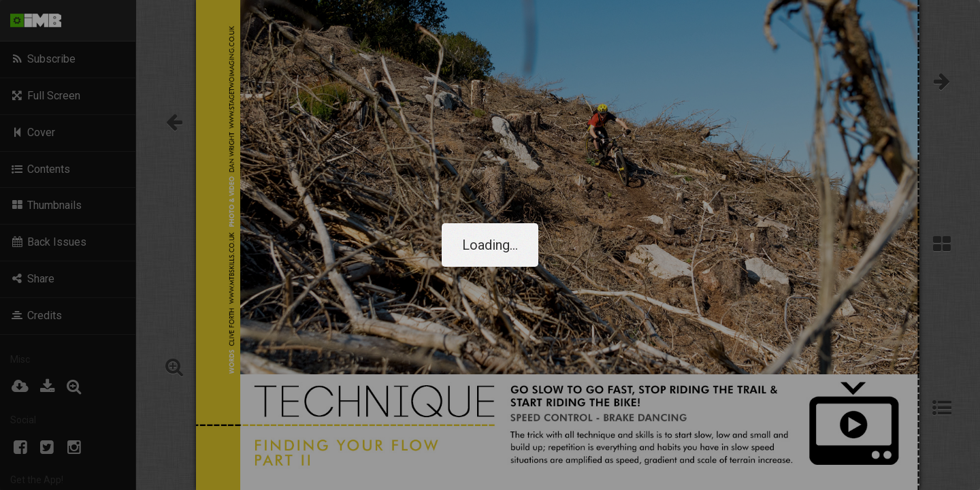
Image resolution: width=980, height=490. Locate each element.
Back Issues (48, 242)
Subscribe (43, 59)
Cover (33, 132)
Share (32, 279)
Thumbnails (46, 205)
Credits (36, 315)
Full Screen (45, 96)
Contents (40, 169)
